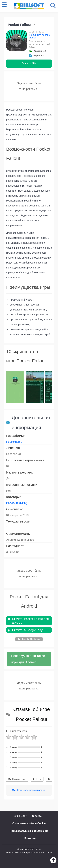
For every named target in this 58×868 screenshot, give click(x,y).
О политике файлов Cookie (29, 823)
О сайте (37, 816)
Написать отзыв (17, 779)
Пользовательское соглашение (29, 831)
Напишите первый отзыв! (40, 36)
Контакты (30, 838)
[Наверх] (53, 862)
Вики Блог (20, 816)
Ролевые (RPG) (17, 503)
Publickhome (14, 442)
